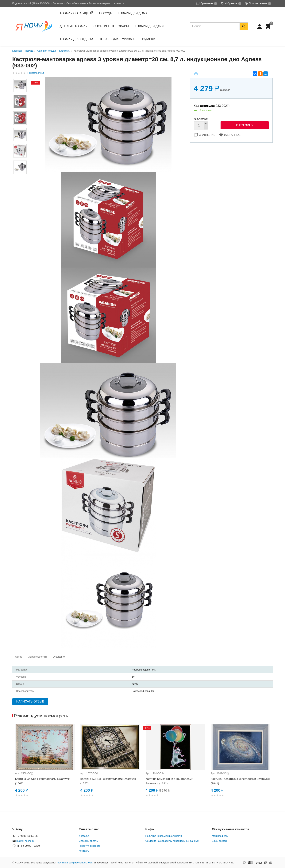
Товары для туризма (117, 39)
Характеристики (37, 657)
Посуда (106, 13)
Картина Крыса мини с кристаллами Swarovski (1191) (169, 781)
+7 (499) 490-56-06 (39, 3)
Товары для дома (133, 13)
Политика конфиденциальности (164, 836)
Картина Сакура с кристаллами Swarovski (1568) (43, 781)
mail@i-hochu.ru (25, 841)
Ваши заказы (220, 841)
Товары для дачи (149, 26)
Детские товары (74, 26)
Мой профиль (220, 836)
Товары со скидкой (76, 13)
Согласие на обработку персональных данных (172, 841)
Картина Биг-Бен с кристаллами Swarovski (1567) (108, 781)
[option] (45, 765)
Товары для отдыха (77, 39)
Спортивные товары (111, 26)
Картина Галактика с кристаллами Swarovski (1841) (240, 781)
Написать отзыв (36, 73)
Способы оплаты (76, 3)
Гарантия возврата (100, 3)
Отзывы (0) (59, 657)
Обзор (19, 657)
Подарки (148, 39)
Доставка (58, 3)
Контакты (119, 3)
